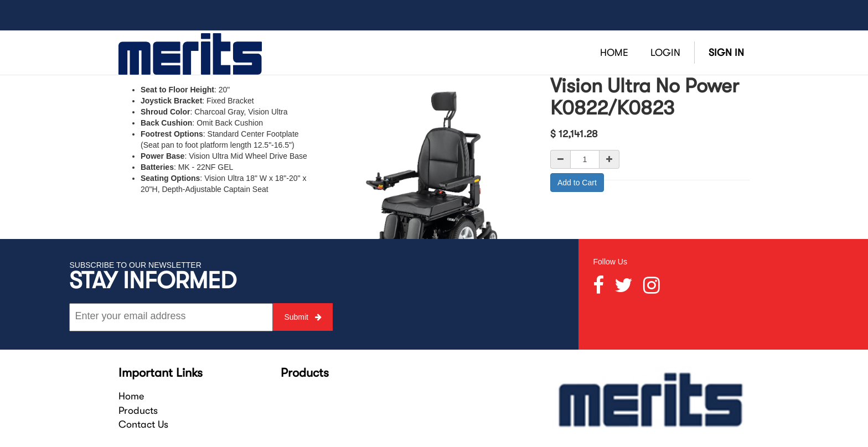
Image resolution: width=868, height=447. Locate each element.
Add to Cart (577, 183)
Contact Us (143, 424)
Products (138, 410)
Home (131, 396)
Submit (303, 317)
